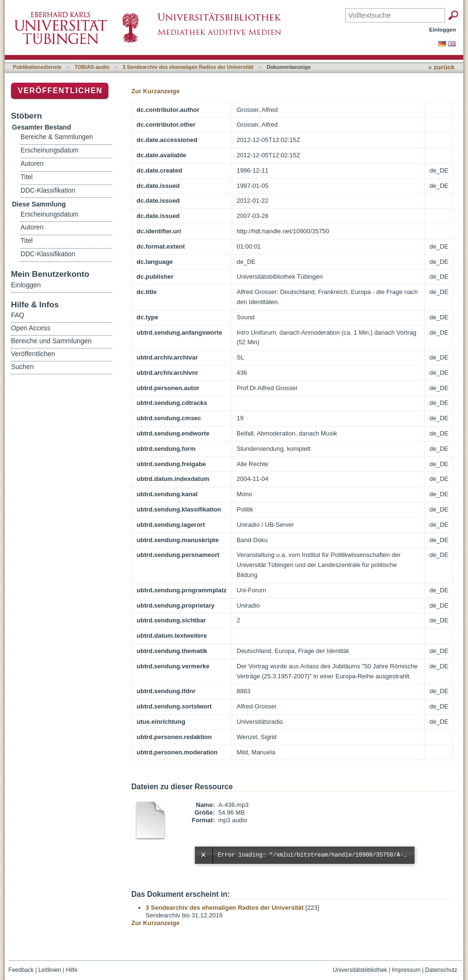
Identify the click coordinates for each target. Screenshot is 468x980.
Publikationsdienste (37, 67)
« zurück (441, 67)
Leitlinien (50, 970)
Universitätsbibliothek (360, 970)
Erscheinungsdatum (49, 150)
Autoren (32, 164)
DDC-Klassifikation (48, 191)
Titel (27, 177)
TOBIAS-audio (92, 67)
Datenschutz (441, 970)
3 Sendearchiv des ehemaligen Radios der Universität (188, 67)
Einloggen (443, 29)
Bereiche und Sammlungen (51, 341)
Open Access (31, 328)
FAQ (18, 315)
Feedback (21, 970)
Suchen (22, 367)
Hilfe (72, 970)
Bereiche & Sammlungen (57, 137)
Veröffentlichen (60, 91)
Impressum (406, 970)
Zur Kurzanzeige (155, 91)
